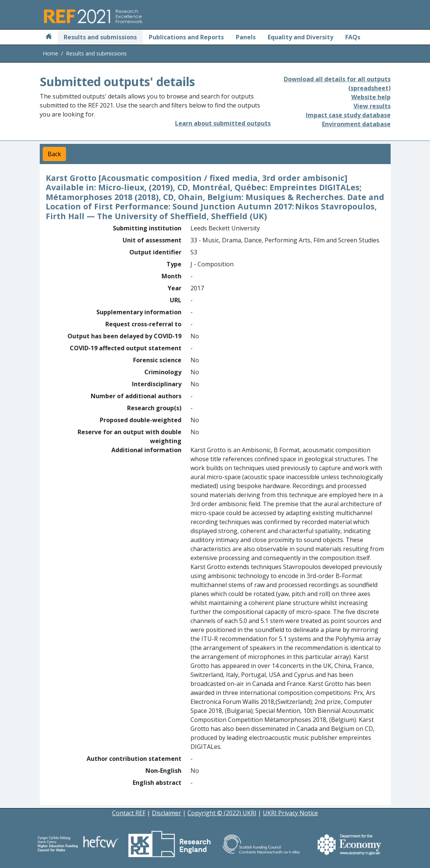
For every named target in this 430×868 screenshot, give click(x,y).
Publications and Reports (186, 37)
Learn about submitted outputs (223, 123)
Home (50, 53)
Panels (246, 37)
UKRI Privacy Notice (290, 813)
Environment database (356, 124)
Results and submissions (100, 37)
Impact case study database (348, 115)
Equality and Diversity (300, 37)
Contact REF (129, 813)
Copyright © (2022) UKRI (222, 813)
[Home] (49, 37)
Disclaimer (166, 813)
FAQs (353, 37)
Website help (371, 97)
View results (372, 106)
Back (54, 154)
